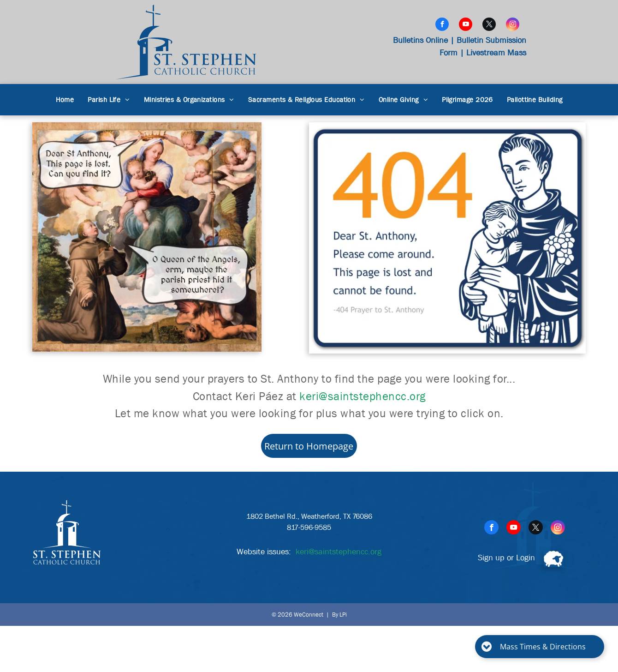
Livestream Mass (496, 53)
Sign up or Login (506, 558)
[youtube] (466, 25)
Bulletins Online (420, 40)
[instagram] (513, 25)
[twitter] (489, 25)
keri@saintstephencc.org (362, 396)
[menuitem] (65, 100)
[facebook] (442, 25)
